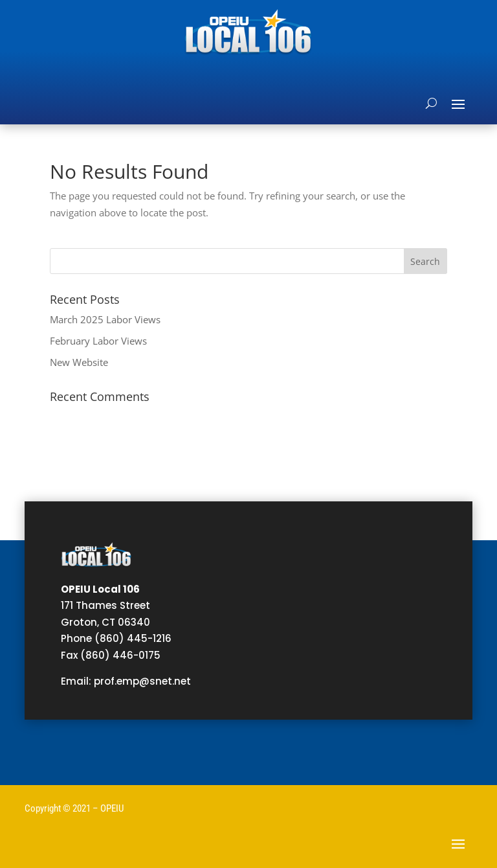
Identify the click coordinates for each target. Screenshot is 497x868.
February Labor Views (98, 341)
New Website (79, 362)
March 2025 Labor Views (105, 319)
